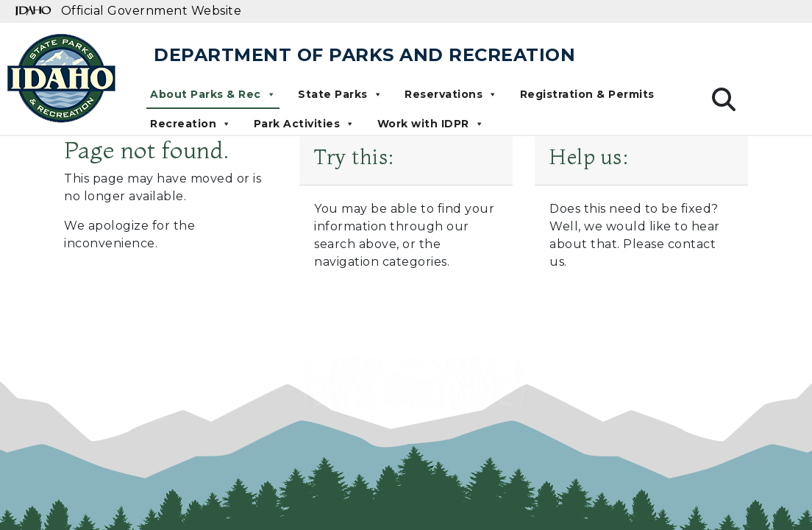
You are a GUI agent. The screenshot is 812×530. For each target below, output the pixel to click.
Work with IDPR (431, 124)
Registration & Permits (587, 94)
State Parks (340, 94)
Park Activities (304, 124)
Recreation (191, 124)
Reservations (451, 94)
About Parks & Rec (213, 94)
